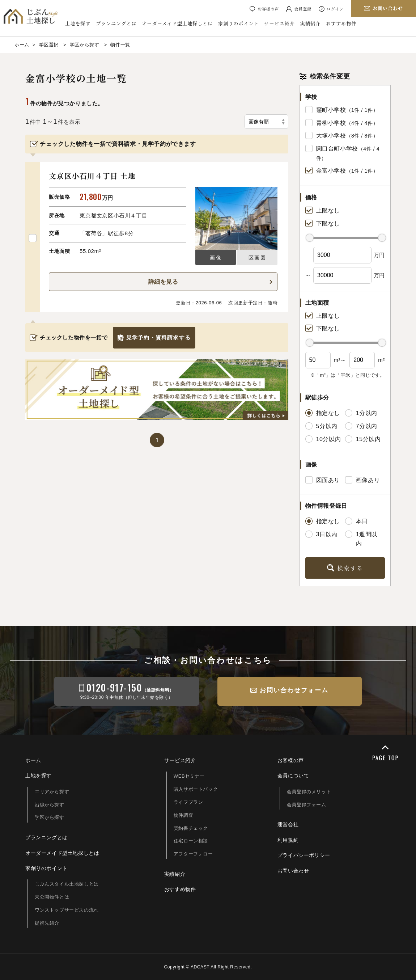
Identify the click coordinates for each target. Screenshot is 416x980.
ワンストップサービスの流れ (67, 910)
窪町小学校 (331, 110)
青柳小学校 (331, 123)
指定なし (323, 413)
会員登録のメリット (309, 792)
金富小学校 (331, 171)
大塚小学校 (331, 136)
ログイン (335, 9)
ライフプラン (188, 802)
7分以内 (361, 426)
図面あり (323, 480)
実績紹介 (310, 24)
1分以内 (361, 413)
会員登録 (303, 9)
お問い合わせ (293, 871)
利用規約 (288, 840)
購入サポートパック (196, 789)
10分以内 (323, 439)
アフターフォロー (193, 854)
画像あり (362, 480)
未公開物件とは (52, 897)
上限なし (323, 210)
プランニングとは (116, 24)
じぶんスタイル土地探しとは (67, 884)
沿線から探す (50, 805)
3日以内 (321, 534)
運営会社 (288, 824)
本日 (356, 521)
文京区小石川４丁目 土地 (92, 176)
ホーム (33, 760)
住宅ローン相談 (191, 841)
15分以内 (363, 439)
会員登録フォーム (307, 805)
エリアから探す (52, 792)
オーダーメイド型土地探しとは (178, 24)
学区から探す (50, 817)
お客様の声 (268, 9)
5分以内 (321, 426)
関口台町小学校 (337, 149)
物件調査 (183, 815)
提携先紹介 (47, 923)
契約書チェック (191, 828)
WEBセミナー (189, 776)
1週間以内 (361, 539)
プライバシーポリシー (304, 855)
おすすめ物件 (341, 24)
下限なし (323, 223)
